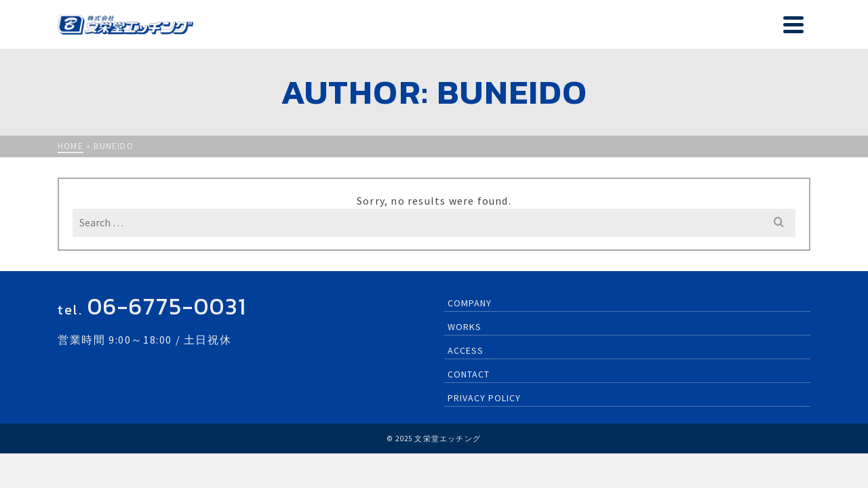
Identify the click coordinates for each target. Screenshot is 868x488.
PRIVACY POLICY (484, 410)
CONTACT (779, 30)
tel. (152, 322)
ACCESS (719, 30)
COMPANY (598, 30)
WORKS (656, 30)
